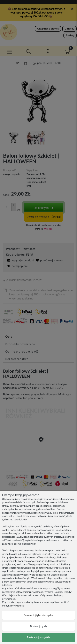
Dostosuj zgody (38, 626)
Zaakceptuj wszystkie (38, 637)
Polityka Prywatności (13, 606)
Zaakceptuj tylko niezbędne (38, 615)
